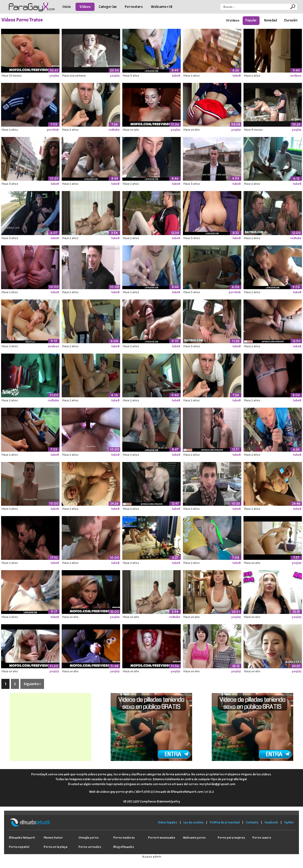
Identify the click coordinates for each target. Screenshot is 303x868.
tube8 (176, 76)
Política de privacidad (225, 822)
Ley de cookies (193, 822)
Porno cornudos (90, 847)
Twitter (289, 822)
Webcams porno (194, 838)
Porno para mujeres (231, 838)
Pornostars (134, 7)
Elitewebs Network (22, 838)
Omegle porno (89, 838)
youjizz (54, 76)
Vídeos (85, 7)
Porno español (19, 847)
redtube (114, 130)
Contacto (252, 822)
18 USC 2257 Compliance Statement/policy (152, 801)
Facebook (271, 822)
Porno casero (262, 838)
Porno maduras (124, 838)
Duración (291, 20)
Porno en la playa (56, 847)
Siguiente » (32, 684)
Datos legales (168, 822)
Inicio (67, 7)
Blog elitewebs (124, 847)
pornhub (53, 130)
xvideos (296, 76)
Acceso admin (152, 857)
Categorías (108, 7)
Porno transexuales (162, 838)
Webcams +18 (162, 7)
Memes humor (53, 838)
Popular (251, 20)
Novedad (271, 20)
